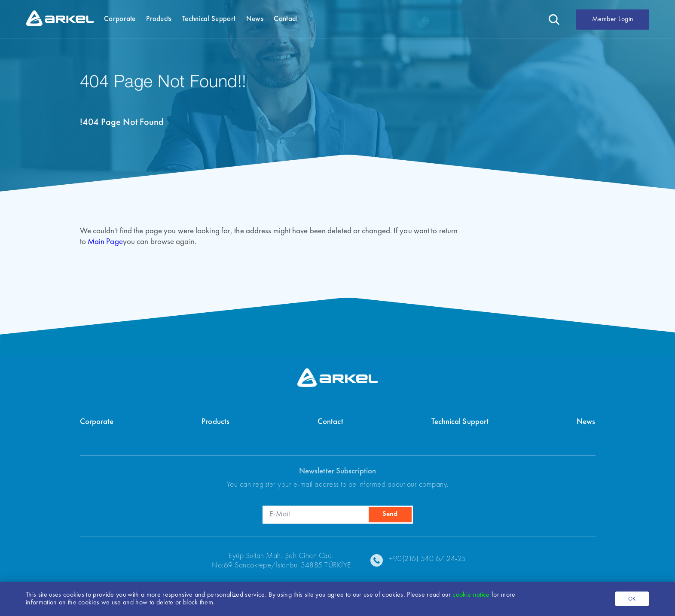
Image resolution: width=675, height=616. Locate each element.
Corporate (97, 422)
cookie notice (472, 595)
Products (215, 422)
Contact (330, 422)
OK (632, 599)
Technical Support (460, 422)
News (586, 422)
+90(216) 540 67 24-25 (428, 559)
